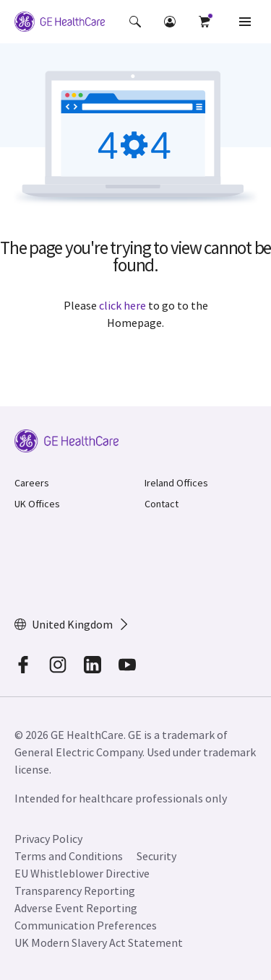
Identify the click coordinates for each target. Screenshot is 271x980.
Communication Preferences (86, 925)
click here (122, 305)
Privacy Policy (48, 839)
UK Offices (37, 504)
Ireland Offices (176, 483)
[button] (135, 22)
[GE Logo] (60, 22)
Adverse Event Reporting (76, 908)
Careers (32, 483)
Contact (162, 504)
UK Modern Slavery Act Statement (99, 942)
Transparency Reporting (75, 891)
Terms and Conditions (69, 856)
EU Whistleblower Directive (82, 873)
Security (158, 856)
